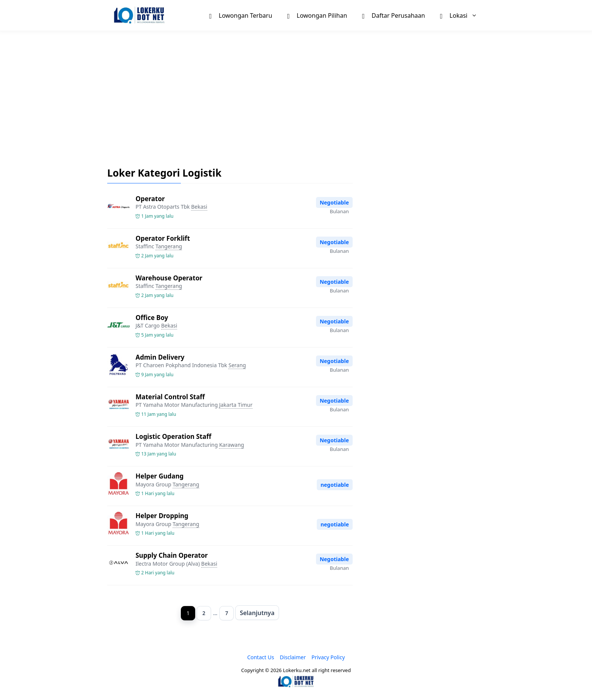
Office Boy (152, 318)
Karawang (231, 445)
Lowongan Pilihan (317, 15)
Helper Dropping (162, 516)
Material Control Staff (170, 397)
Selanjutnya (258, 613)
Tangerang (169, 246)
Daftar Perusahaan (393, 15)
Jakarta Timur (236, 405)
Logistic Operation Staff (173, 436)
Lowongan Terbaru (240, 15)
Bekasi (199, 207)
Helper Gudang (160, 476)
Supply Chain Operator (172, 555)
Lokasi (462, 15)
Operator (150, 199)
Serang (237, 365)
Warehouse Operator (169, 278)
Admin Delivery (160, 357)
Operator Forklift (163, 238)
